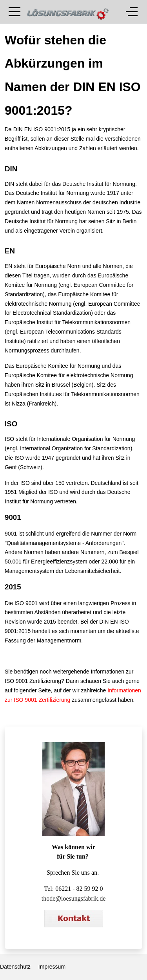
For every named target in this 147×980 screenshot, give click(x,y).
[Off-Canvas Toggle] (132, 12)
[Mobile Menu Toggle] (15, 12)
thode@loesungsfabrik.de (74, 898)
